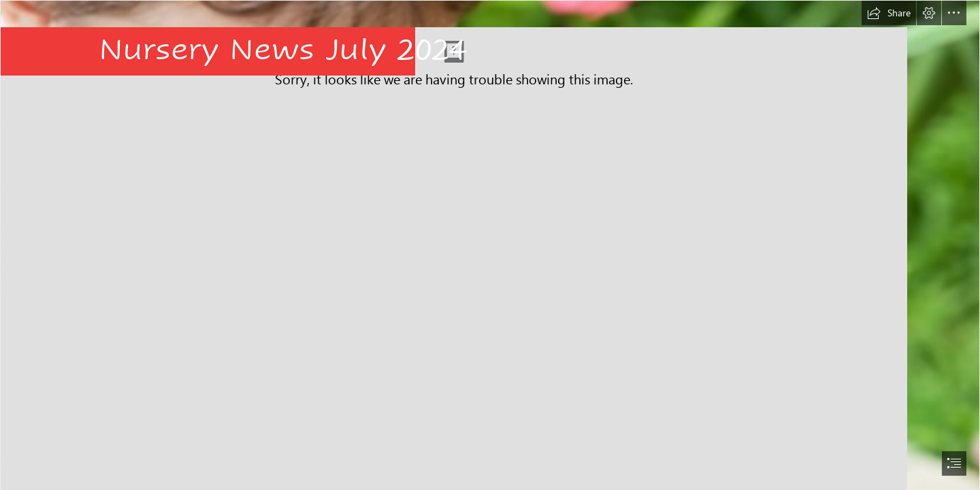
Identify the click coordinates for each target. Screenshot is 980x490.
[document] (490, 245)
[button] (889, 13)
